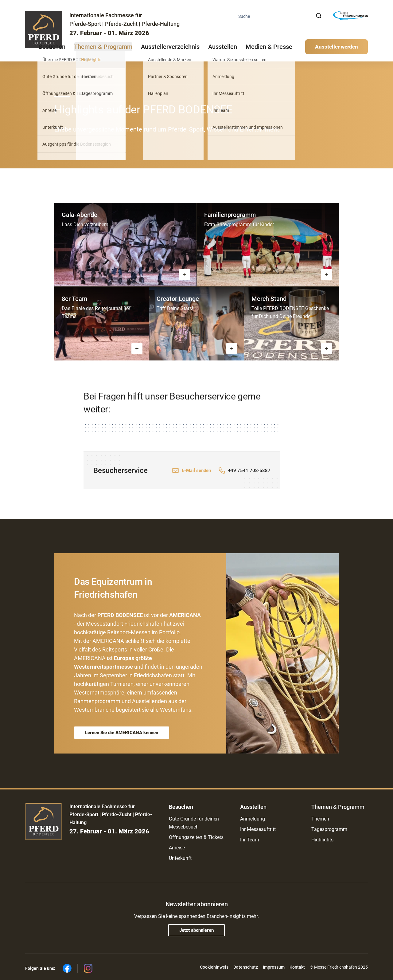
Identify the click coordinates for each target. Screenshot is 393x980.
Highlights (322, 840)
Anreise (177, 848)
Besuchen (181, 807)
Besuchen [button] (52, 47)
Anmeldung (253, 819)
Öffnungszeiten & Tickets (196, 837)
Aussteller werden (337, 47)
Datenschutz (246, 967)
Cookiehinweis (214, 967)
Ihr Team (250, 840)
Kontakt (297, 967)
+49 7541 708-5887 (249, 470)
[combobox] (279, 16)
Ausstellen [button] (223, 47)
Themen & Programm (338, 807)
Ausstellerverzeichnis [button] (170, 47)
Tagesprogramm (329, 829)
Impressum (274, 967)
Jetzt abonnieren (196, 930)
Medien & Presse (269, 47)
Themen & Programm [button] (103, 47)
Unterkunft (180, 858)
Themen (320, 819)
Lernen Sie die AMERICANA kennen (122, 733)
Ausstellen (253, 807)
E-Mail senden (196, 470)
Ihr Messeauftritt (258, 829)
